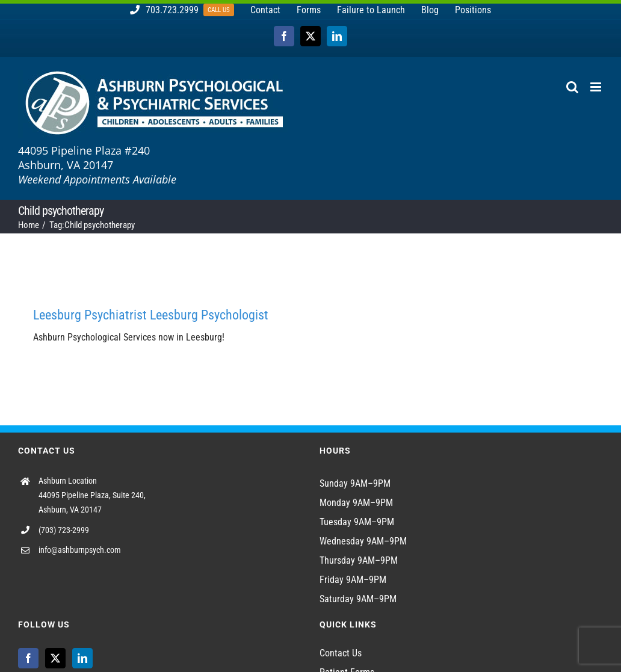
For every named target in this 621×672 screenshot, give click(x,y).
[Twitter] (55, 658)
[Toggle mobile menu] (597, 87)
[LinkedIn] (82, 658)
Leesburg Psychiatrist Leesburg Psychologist (151, 315)
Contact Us (341, 653)
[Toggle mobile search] (572, 87)
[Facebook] (28, 658)
